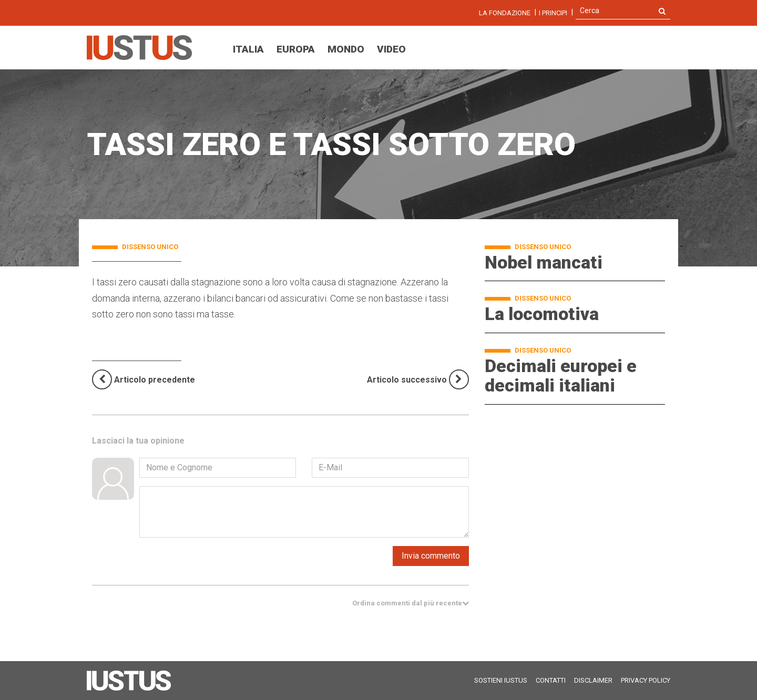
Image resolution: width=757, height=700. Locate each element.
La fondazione (505, 13)
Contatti (551, 680)
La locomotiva (542, 314)
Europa (296, 49)
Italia (248, 49)
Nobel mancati (544, 262)
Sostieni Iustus (501, 680)
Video (391, 49)
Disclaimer (593, 680)
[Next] (418, 379)
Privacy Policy (646, 680)
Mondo (346, 49)
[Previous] (144, 380)
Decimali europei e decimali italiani (561, 375)
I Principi (553, 13)
